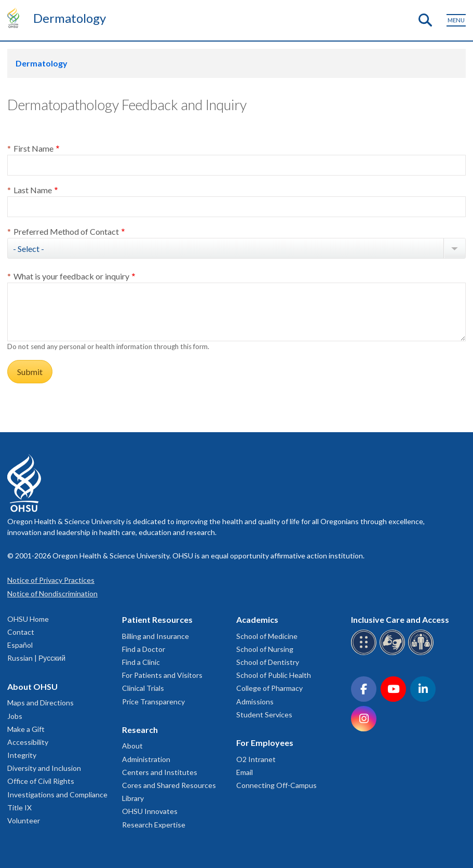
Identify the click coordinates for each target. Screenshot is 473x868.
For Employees (265, 743)
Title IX (19, 807)
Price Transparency (153, 702)
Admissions (255, 702)
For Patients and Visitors (162, 675)
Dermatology (70, 18)
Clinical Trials (143, 688)
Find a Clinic (141, 662)
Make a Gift (26, 729)
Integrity (22, 755)
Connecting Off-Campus (276, 785)
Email (245, 772)
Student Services (264, 715)
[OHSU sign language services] (394, 653)
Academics (257, 619)
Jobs (15, 716)
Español (20, 645)
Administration (146, 759)
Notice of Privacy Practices (51, 580)
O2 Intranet (256, 759)
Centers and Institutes (160, 772)
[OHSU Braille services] (365, 653)
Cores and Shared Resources (169, 785)
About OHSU (32, 686)
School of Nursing (265, 649)
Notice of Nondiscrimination (52, 593)
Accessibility (28, 742)
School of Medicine (267, 636)
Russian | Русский (36, 658)
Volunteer (24, 820)
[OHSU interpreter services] (422, 653)
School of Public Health (274, 675)
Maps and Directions (40, 703)
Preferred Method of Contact (66, 231)
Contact (21, 632)
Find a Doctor (144, 649)
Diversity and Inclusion (44, 768)
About (132, 746)
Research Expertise (154, 825)
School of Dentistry (268, 662)
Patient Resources (157, 619)
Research (140, 730)
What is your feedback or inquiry (71, 276)
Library (133, 798)
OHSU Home (28, 619)
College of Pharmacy (269, 688)
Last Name (33, 190)
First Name (33, 148)
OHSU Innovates (150, 811)
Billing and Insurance (156, 636)
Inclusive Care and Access (400, 619)
